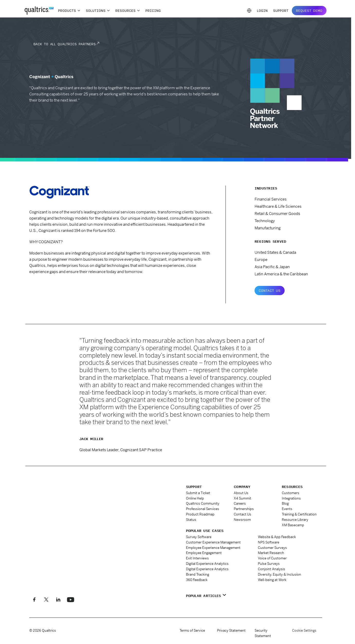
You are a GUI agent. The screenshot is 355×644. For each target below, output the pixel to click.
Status (191, 520)
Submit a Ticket (198, 493)
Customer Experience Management (213, 542)
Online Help (195, 498)
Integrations (291, 498)
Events (287, 509)
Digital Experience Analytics (207, 564)
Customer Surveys (272, 548)
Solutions (96, 11)
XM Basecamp (293, 525)
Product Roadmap (200, 514)
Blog (285, 504)
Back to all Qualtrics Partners (65, 44)
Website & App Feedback (277, 537)
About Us (241, 493)
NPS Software (269, 542)
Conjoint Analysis (272, 569)
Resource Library (295, 520)
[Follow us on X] (46, 600)
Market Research (271, 553)
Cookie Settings (304, 631)
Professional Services (203, 509)
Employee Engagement (204, 553)
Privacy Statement (231, 631)
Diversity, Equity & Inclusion (279, 574)
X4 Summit (242, 498)
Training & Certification (299, 514)
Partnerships (244, 509)
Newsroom (242, 520)
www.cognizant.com (53, 286)
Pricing (153, 11)
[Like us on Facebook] (34, 600)
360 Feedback (197, 580)
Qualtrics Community (203, 504)
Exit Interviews (197, 558)
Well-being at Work (272, 580)
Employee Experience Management (213, 548)
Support (281, 11)
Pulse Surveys (269, 564)
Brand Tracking (198, 574)
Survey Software (199, 537)
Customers (291, 493)
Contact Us (270, 291)
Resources (125, 11)
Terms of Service (192, 631)
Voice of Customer (272, 558)
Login (262, 11)
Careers (240, 504)
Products (67, 11)
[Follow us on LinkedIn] (58, 600)
